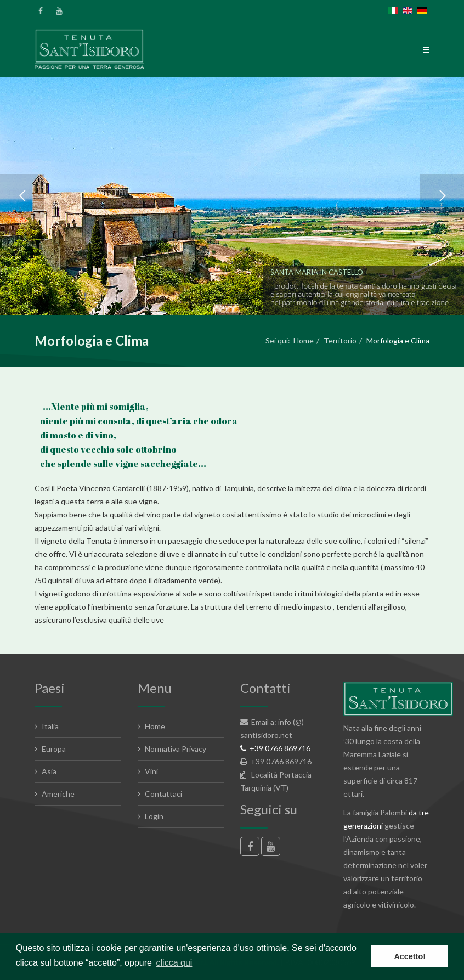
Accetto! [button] (410, 956)
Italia (50, 726)
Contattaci (163, 794)
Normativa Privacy (176, 749)
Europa (54, 749)
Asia (49, 771)
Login (154, 816)
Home (304, 340)
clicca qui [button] (174, 963)
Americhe (58, 794)
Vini (151, 771)
